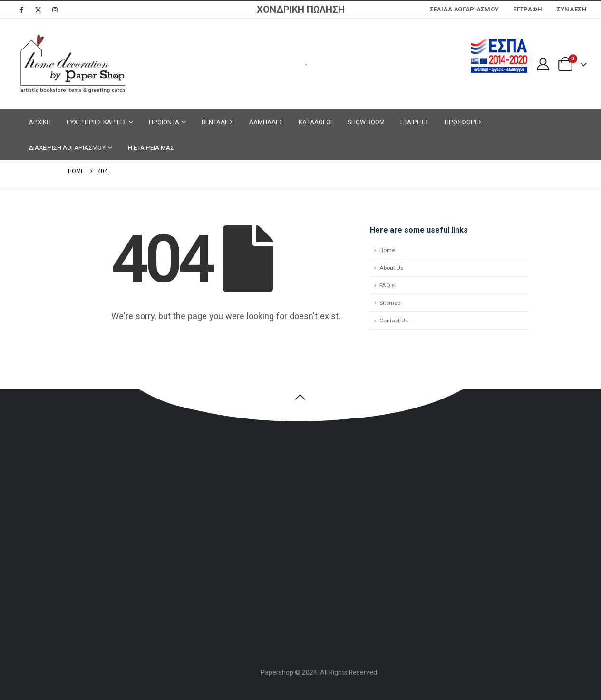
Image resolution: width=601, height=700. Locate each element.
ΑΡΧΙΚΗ (40, 122)
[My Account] (543, 64)
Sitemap (390, 303)
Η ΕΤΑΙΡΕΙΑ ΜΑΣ (151, 147)
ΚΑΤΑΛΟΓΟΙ (315, 122)
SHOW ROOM (366, 122)
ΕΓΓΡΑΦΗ (528, 9)
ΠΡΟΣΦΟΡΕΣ (463, 122)
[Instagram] (55, 10)
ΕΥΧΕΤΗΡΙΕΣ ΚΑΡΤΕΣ (97, 122)
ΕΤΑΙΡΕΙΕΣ (415, 122)
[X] (38, 10)
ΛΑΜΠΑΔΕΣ (266, 122)
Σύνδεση (572, 9)
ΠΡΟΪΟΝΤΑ (164, 122)
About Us (391, 268)
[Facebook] (21, 10)
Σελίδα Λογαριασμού (465, 9)
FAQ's (387, 285)
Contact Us (394, 321)
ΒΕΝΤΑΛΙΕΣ (218, 122)
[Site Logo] (71, 64)
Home (387, 250)
